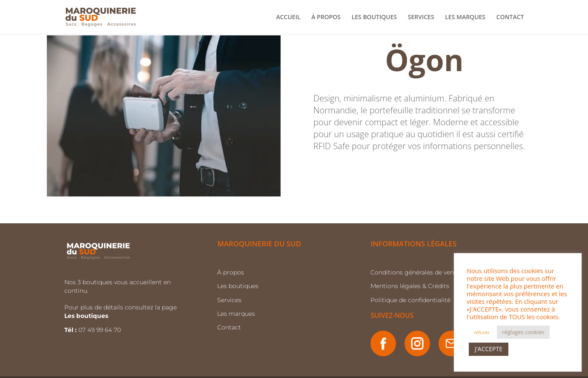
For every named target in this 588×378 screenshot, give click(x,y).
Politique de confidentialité (410, 300)
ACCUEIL (288, 17)
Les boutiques (238, 286)
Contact (229, 327)
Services (229, 300)
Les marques (236, 314)
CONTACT (510, 17)
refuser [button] (482, 332)
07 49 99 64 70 (100, 330)
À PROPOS (326, 17)
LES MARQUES (465, 17)
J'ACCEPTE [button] (489, 349)
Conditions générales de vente (415, 272)
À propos (231, 272)
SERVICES (421, 17)
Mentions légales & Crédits (410, 286)
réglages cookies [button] (523, 332)
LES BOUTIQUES (374, 17)
